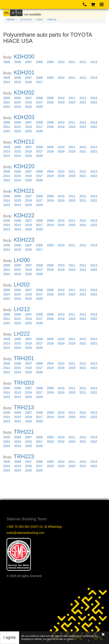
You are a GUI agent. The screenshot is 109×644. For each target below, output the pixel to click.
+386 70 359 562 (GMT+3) (25, 527)
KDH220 (24, 166)
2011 (72, 62)
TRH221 (24, 432)
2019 (61, 102)
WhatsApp (53, 527)
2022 (94, 102)
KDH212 (24, 142)
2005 (7, 62)
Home (11, 19)
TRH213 (24, 407)
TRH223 (24, 456)
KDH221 (24, 191)
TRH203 (24, 383)
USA (39, 19)
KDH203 (24, 117)
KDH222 (24, 215)
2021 (83, 102)
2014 (7, 82)
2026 (39, 107)
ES (19, 13)
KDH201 (24, 72)
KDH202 (24, 92)
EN (6, 13)
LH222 (22, 334)
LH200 (22, 260)
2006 (18, 62)
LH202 (22, 284)
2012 (83, 62)
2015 (18, 82)
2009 (50, 62)
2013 (94, 62)
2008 (39, 62)
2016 (28, 82)
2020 (72, 102)
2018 (50, 102)
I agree (10, 637)
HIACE (52, 19)
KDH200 (24, 57)
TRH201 (24, 358)
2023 (7, 107)
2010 (61, 62)
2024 (18, 107)
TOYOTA (25, 19)
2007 (28, 62)
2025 (28, 107)
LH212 (22, 309)
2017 (39, 82)
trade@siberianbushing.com (26, 533)
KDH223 (24, 240)
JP (13, 13)
